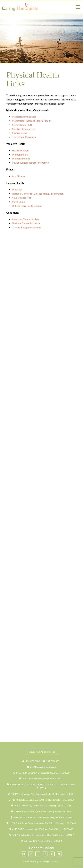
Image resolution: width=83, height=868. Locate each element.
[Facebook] (38, 854)
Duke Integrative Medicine (27, 206)
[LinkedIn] (52, 854)
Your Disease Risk (22, 198)
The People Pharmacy (24, 137)
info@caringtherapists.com (41, 767)
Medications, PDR (22, 125)
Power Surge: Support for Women (30, 163)
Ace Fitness (18, 176)
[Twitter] (59, 854)
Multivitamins (19, 133)
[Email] (24, 854)
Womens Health (21, 158)
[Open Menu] (78, 7)
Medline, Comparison (24, 129)
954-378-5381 (31, 761)
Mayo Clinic (18, 202)
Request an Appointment (41, 752)
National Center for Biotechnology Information (38, 194)
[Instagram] (45, 854)
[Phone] (31, 854)
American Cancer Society (26, 219)
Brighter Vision (41, 862)
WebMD (17, 189)
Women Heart (20, 155)
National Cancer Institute (26, 223)
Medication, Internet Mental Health (32, 121)
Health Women (20, 150)
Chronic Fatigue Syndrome (27, 227)
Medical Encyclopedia (24, 117)
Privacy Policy (54, 862)
